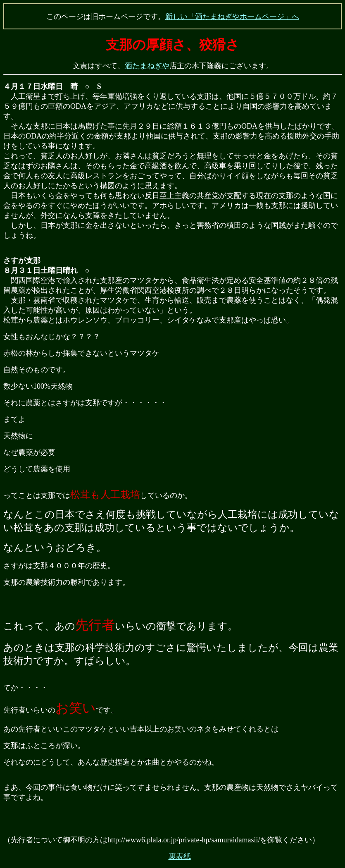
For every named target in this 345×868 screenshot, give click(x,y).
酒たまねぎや (147, 66)
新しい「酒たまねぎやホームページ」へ (232, 17)
